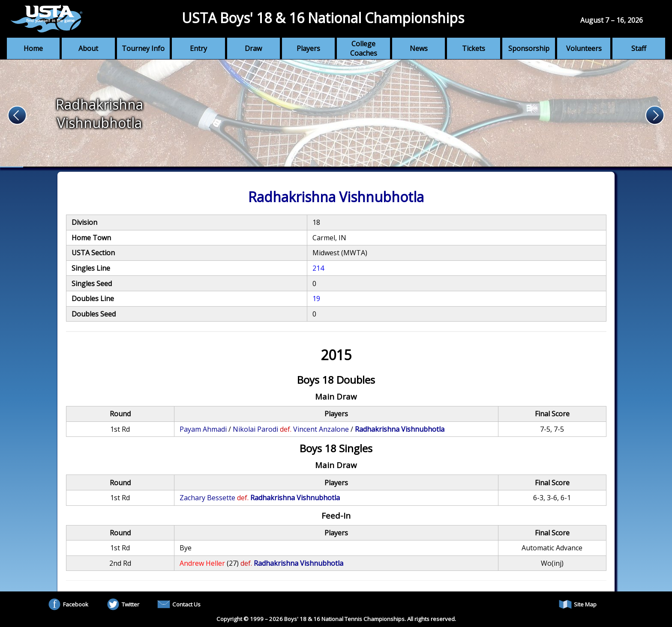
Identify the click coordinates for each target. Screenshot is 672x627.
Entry (198, 48)
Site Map (578, 604)
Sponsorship (529, 48)
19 (316, 299)
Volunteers (584, 48)
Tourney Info (143, 48)
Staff (639, 48)
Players (308, 48)
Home (33, 48)
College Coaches (364, 48)
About (88, 48)
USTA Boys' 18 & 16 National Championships (323, 18)
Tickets (474, 48)
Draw (253, 48)
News (419, 48)
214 (318, 268)
